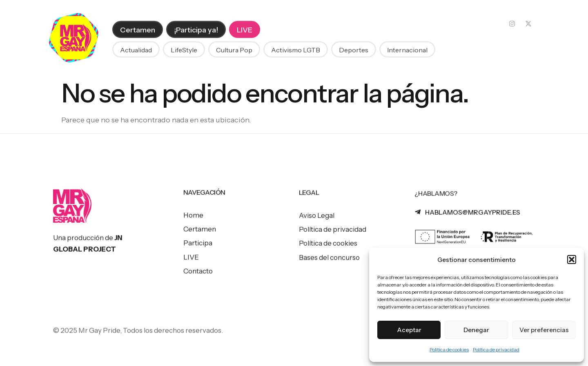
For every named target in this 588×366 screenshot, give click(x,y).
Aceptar (409, 330)
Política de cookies (449, 349)
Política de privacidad (496, 349)
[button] (572, 260)
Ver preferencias (544, 330)
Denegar (476, 330)
